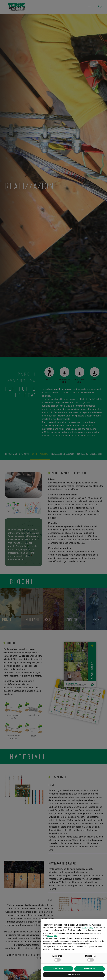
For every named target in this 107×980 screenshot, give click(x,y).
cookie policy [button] (53, 936)
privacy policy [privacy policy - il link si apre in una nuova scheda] (88, 927)
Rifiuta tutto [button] (58, 969)
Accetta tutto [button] (90, 969)
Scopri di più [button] (74, 975)
